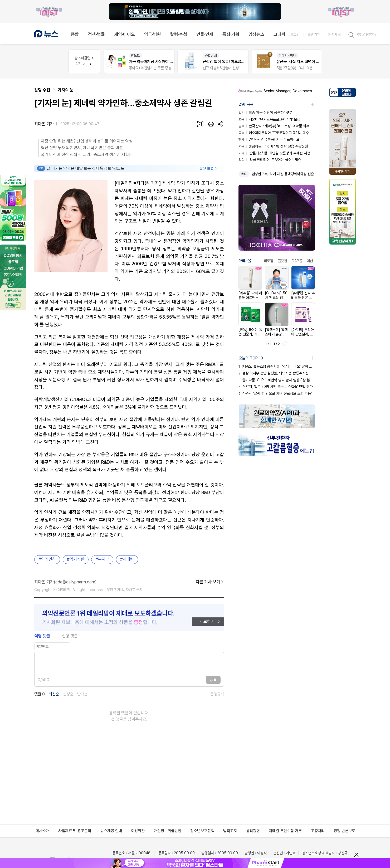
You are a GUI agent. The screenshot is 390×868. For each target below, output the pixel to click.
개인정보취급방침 (168, 831)
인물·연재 (205, 34)
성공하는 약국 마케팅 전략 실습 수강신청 (273, 146)
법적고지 (230, 831)
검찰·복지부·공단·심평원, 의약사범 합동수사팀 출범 (277, 373)
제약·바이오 (125, 34)
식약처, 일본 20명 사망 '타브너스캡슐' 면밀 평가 (276, 387)
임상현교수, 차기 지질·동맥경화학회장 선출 (283, 174)
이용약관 (138, 831)
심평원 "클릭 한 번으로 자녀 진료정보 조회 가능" (275, 393)
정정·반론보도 (344, 831)
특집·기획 (231, 34)
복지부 (104, 559)
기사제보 (334, 34)
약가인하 (48, 559)
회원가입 (314, 34)
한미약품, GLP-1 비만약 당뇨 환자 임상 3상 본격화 (277, 380)
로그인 (295, 34)
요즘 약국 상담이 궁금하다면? (265, 113)
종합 (75, 34)
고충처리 (318, 831)
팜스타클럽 (84, 58)
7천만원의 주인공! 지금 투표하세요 (269, 139)
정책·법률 (96, 34)
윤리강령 (253, 831)
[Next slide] (90, 64)
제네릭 (128, 559)
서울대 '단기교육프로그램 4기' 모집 (269, 119)
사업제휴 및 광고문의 (75, 831)
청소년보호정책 (202, 831)
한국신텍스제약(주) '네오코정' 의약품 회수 (274, 126)
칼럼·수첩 (179, 34)
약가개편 (77, 559)
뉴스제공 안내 (111, 831)
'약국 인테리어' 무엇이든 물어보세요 (270, 160)
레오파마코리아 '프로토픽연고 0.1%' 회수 (274, 133)
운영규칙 (217, 694)
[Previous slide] (84, 64)
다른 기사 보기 (210, 582)
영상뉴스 (256, 34)
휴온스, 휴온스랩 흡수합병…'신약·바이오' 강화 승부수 (277, 366)
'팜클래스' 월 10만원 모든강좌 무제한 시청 (274, 153)
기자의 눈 (66, 90)
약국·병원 (153, 34)
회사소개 (42, 831)
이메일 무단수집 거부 (285, 831)
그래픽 (279, 34)
